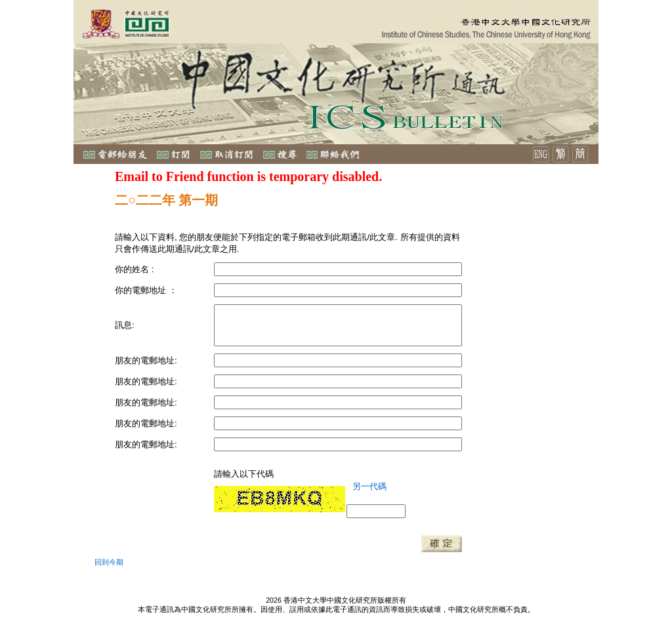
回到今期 (109, 562)
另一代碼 (369, 486)
